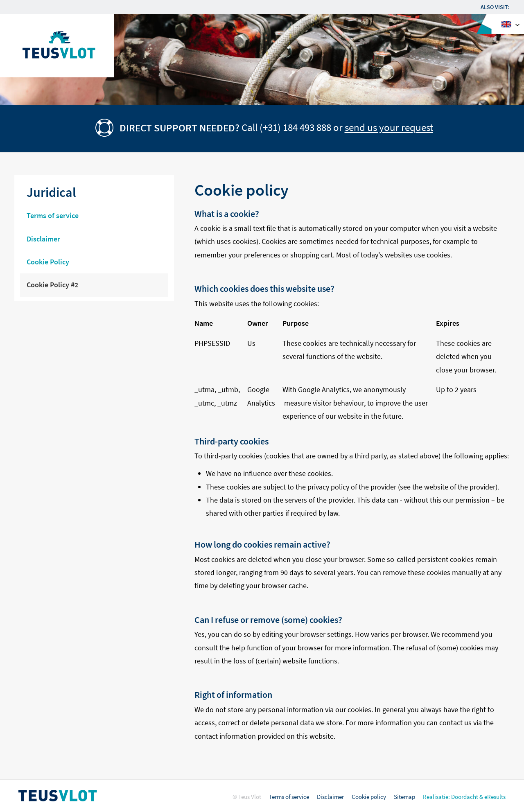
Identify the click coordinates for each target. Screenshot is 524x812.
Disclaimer (330, 797)
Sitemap (404, 797)
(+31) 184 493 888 (295, 128)
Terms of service (289, 797)
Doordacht (465, 797)
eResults (495, 797)
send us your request (389, 128)
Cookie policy (369, 797)
